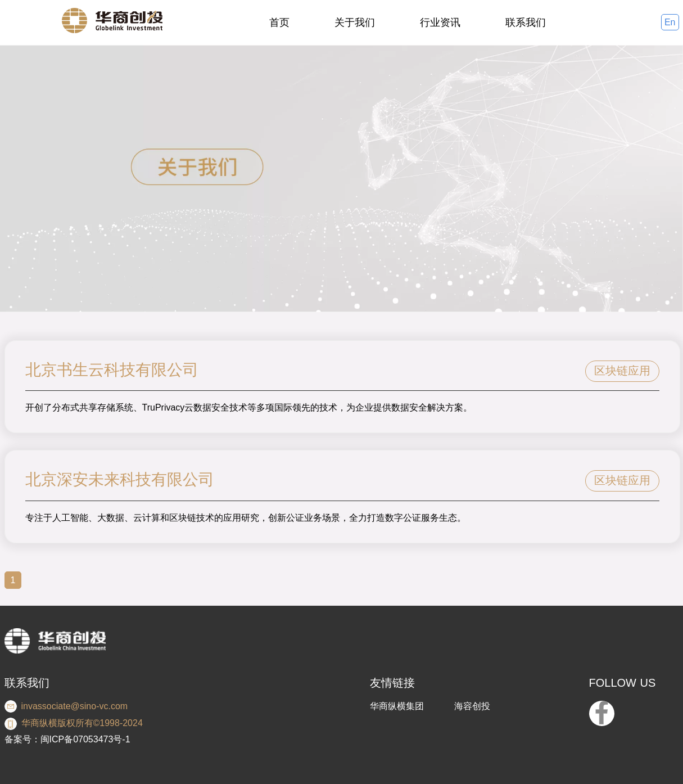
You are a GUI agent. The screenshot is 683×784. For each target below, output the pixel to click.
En (670, 22)
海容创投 (472, 706)
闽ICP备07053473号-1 (85, 739)
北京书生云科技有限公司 (112, 370)
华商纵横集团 (397, 706)
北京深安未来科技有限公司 (120, 479)
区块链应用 (622, 371)
